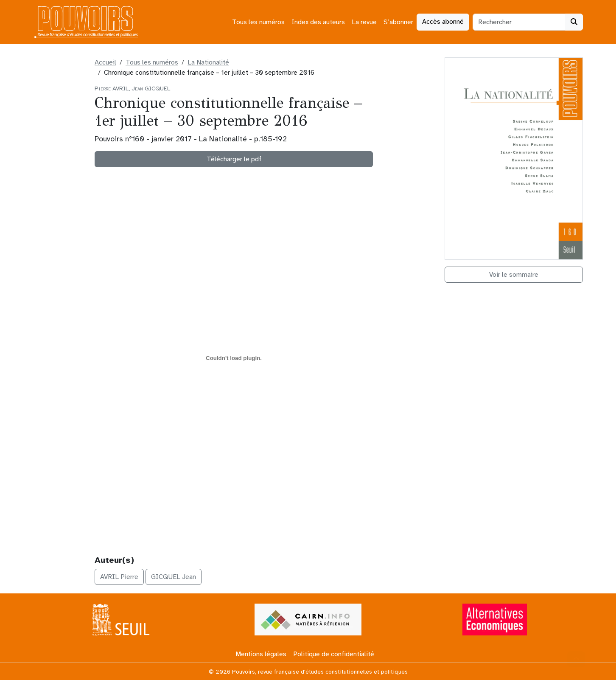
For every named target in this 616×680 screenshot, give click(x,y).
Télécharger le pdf (234, 159)
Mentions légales (261, 654)
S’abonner (398, 22)
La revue (364, 22)
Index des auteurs (318, 22)
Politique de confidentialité (334, 654)
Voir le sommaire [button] (514, 275)
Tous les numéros (258, 22)
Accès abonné (443, 22)
